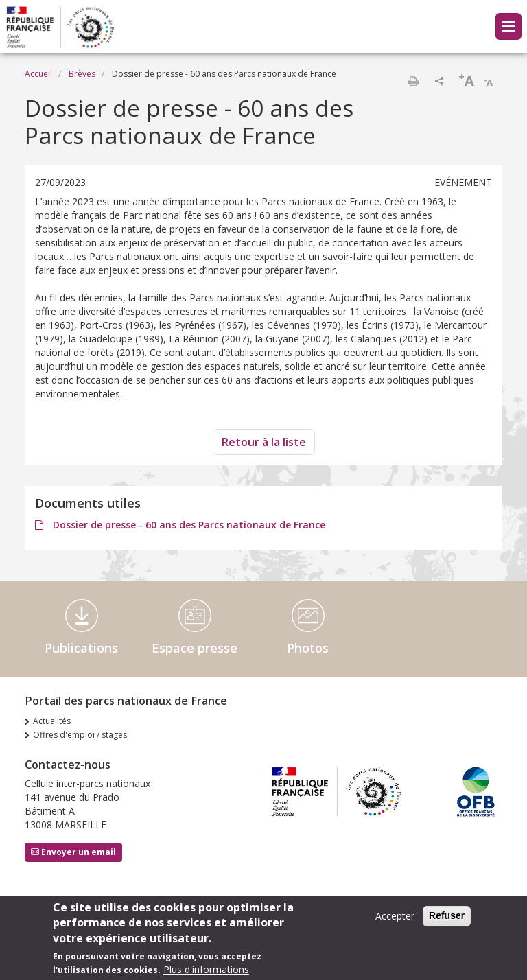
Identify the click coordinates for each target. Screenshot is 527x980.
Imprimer (413, 81)
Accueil (38, 74)
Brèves (82, 74)
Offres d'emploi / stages (80, 735)
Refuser (447, 920)
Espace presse (195, 648)
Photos (308, 648)
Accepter (395, 921)
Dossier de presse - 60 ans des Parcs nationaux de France (188, 525)
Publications (81, 648)
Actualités (52, 721)
